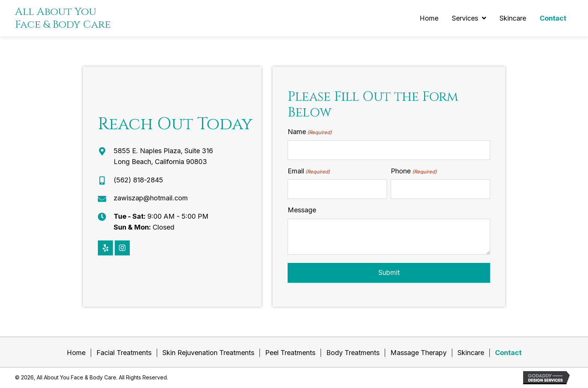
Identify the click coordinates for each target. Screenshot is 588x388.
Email (309, 171)
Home (76, 353)
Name (310, 132)
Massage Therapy (418, 353)
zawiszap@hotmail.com (151, 198)
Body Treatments (353, 353)
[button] (105, 248)
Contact (508, 353)
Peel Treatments (290, 353)
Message (302, 210)
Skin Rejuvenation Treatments (208, 353)
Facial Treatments (124, 353)
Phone (414, 171)
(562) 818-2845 (138, 180)
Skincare (471, 353)
